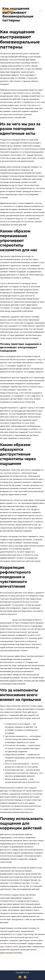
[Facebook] (20, 977)
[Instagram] (25, 977)
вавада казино (6, 620)
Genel (6, 25)
